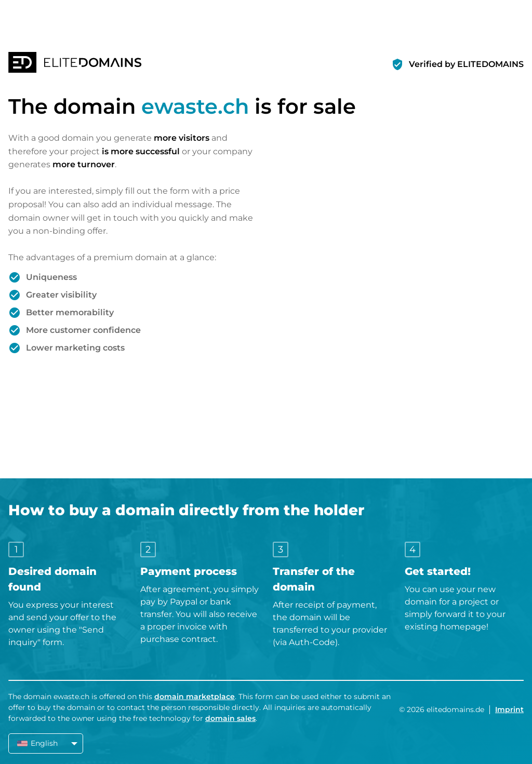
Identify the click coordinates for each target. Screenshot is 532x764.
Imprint (509, 709)
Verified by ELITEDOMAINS (466, 64)
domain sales (230, 718)
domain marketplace (195, 696)
